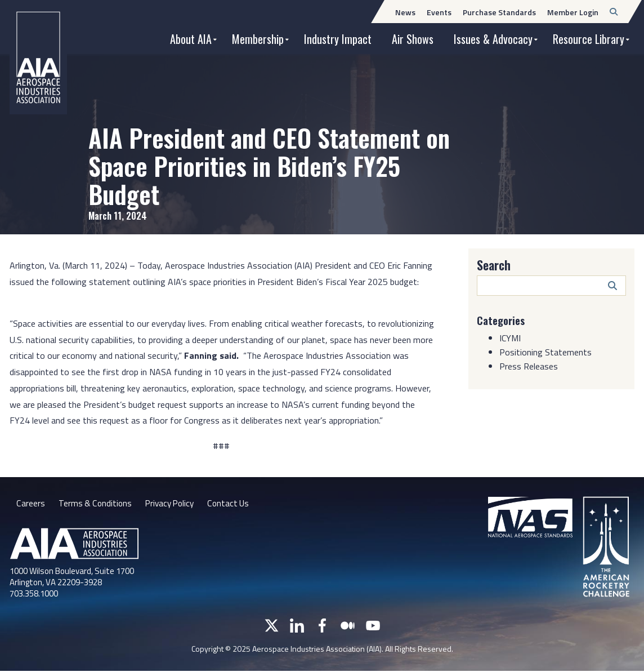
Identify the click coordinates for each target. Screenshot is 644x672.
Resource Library (589, 39)
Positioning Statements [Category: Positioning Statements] (545, 351)
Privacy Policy (173, 504)
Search (494, 265)
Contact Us (234, 504)
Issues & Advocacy (493, 39)
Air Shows (413, 39)
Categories (503, 320)
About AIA (191, 39)
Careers (30, 504)
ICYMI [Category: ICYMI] (510, 337)
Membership (258, 39)
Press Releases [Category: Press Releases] (529, 366)
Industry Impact (338, 39)
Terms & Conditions (95, 504)
